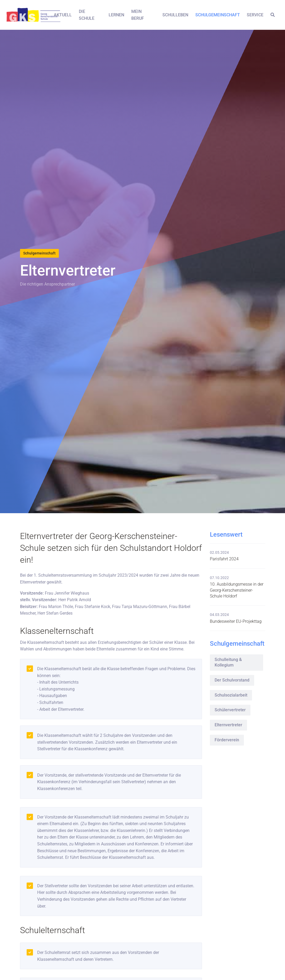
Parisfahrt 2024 (224, 559)
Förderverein (227, 740)
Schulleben (175, 15)
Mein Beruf (138, 15)
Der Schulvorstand (232, 680)
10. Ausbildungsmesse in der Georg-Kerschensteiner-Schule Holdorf (237, 590)
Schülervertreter (230, 710)
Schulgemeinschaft (218, 15)
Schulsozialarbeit (231, 695)
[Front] (26, 15)
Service (255, 15)
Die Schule (87, 15)
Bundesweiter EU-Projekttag (236, 621)
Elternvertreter (228, 725)
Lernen (116, 15)
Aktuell (63, 15)
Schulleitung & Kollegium (228, 662)
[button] (273, 15)
